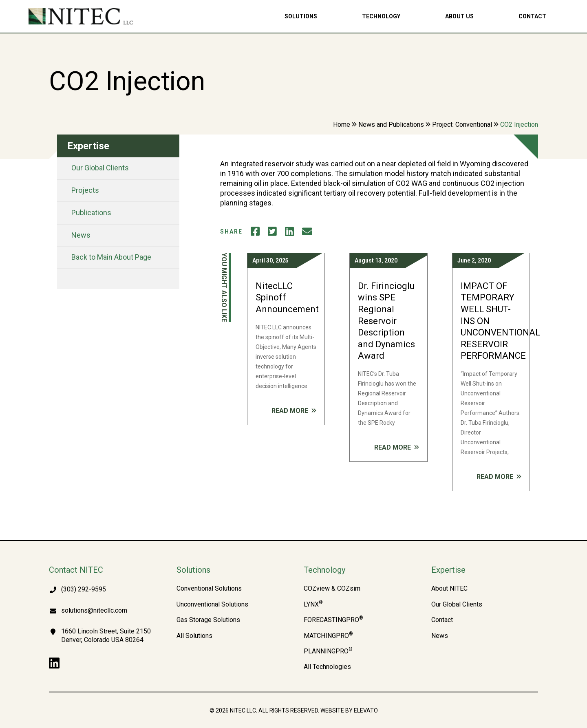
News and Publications (391, 125)
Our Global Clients (100, 168)
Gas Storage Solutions (208, 620)
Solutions (301, 16)
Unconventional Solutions (212, 604)
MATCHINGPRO (328, 636)
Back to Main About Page (111, 257)
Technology (381, 16)
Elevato (366, 710)
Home (342, 125)
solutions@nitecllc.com (94, 610)
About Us (459, 16)
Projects (85, 190)
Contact (532, 16)
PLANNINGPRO (328, 651)
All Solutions (194, 636)
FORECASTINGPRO (333, 620)
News (81, 235)
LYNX (313, 604)
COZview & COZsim (332, 589)
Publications (91, 213)
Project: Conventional (462, 125)
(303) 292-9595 (84, 589)
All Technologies (327, 667)
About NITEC (449, 589)
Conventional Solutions (209, 589)
